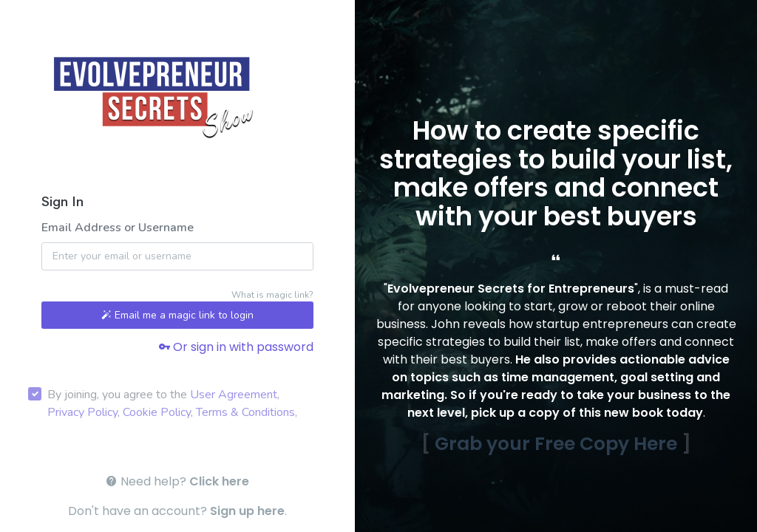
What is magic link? (272, 295)
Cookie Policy (157, 412)
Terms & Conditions (245, 412)
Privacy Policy (82, 412)
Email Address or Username (118, 228)
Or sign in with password (236, 347)
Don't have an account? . (177, 511)
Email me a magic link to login (177, 315)
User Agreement (234, 395)
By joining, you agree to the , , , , (172, 403)
